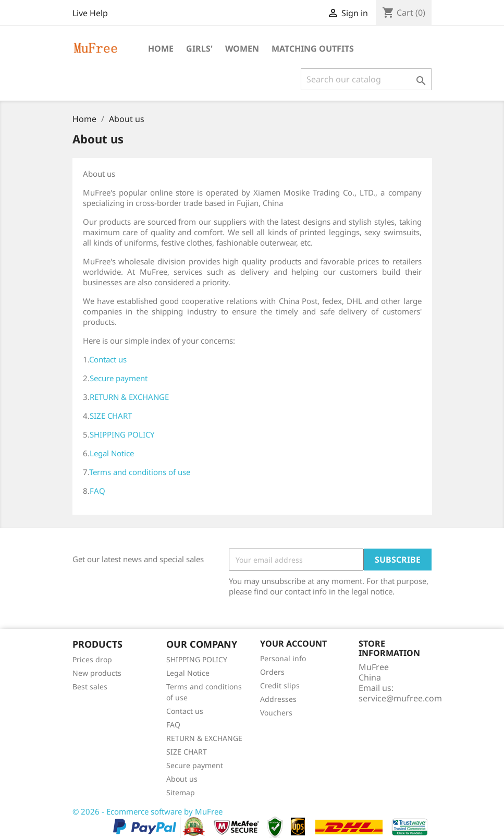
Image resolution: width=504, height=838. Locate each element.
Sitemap (181, 792)
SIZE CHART (111, 416)
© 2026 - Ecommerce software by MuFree (147, 811)
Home (161, 48)
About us (182, 779)
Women (242, 48)
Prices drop (92, 659)
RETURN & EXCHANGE (129, 397)
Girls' (199, 48)
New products (97, 673)
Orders (272, 672)
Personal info (283, 658)
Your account (293, 643)
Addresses (278, 699)
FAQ (97, 491)
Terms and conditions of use (140, 472)
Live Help (90, 13)
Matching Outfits (313, 48)
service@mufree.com (400, 698)
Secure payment (119, 378)
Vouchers (276, 713)
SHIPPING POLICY (122, 434)
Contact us (108, 359)
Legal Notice (112, 453)
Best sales (90, 687)
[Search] (366, 79)
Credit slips (280, 685)
